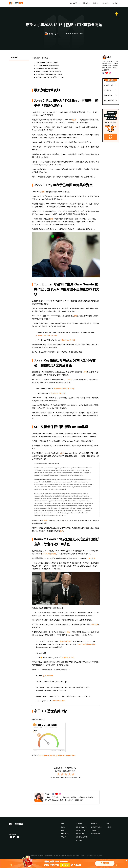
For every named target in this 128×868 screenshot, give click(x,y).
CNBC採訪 (94, 625)
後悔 (62, 531)
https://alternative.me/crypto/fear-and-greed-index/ (57, 755)
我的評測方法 (65, 834)
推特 (75, 316)
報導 (62, 453)
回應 (43, 192)
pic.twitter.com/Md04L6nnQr (64, 389)
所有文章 (63, 837)
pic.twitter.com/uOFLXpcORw (46, 335)
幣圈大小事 (79, 840)
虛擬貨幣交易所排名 (82, 827)
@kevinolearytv (66, 641)
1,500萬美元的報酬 (49, 554)
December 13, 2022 (58, 393)
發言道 (74, 120)
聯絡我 (63, 830)
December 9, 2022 (68, 340)
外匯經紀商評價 (96, 834)
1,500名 (69, 379)
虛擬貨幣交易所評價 (82, 837)
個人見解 (92, 558)
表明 (85, 372)
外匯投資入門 (95, 830)
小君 (47, 794)
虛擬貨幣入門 (80, 834)
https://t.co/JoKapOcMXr (86, 644)
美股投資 (109, 827)
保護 (52, 219)
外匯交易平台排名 (96, 827)
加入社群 (111, 137)
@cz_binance (48, 676)
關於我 (115, 3)
